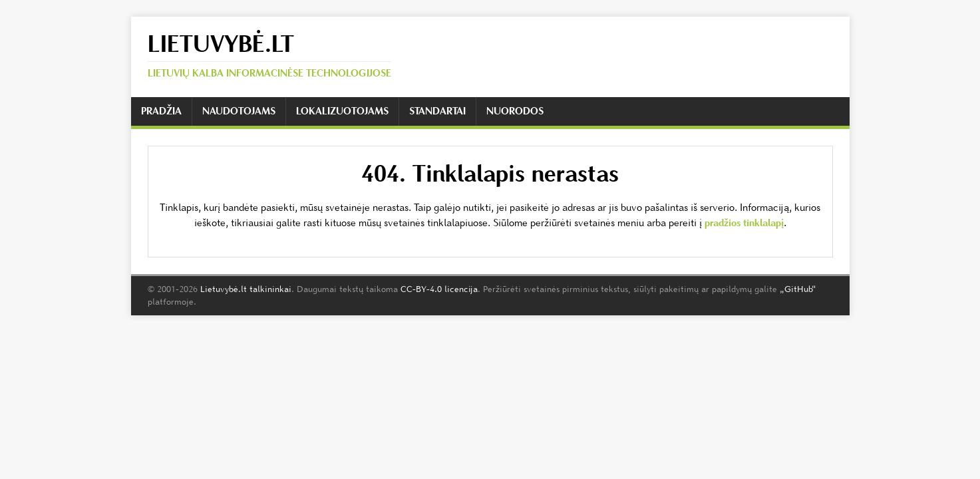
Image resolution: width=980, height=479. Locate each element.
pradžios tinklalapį (744, 223)
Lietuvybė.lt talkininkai (246, 289)
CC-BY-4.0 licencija (439, 289)
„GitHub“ (798, 289)
